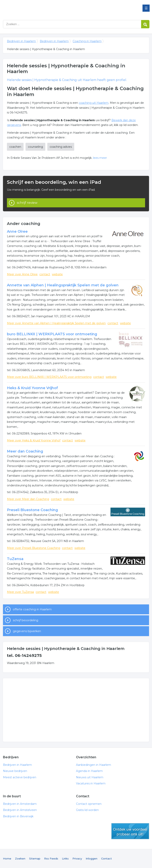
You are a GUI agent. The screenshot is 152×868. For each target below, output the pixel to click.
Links (65, 858)
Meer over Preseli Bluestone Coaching (34, 548)
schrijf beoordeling (26, 620)
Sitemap (35, 858)
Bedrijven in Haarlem (52, 8)
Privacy (77, 858)
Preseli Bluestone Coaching (32, 510)
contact (45, 274)
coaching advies (61, 147)
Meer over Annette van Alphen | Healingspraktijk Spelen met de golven (56, 323)
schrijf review (27, 203)
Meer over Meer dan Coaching (28, 499)
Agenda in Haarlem (89, 771)
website (57, 274)
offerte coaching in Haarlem (32, 609)
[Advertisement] (76, 710)
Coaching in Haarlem (87, 41)
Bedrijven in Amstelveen (20, 810)
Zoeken (20, 858)
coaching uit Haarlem (94, 103)
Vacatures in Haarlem (91, 783)
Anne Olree (17, 232)
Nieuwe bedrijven (15, 771)
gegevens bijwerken (27, 631)
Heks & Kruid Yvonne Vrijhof (32, 388)
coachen (15, 147)
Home (7, 858)
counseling (35, 147)
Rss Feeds (51, 858)
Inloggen (92, 858)
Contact (106, 858)
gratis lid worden (130, 831)
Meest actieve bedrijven (20, 777)
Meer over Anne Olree (22, 274)
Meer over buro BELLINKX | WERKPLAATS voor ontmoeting (49, 377)
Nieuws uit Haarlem (90, 777)
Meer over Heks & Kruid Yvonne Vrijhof (34, 440)
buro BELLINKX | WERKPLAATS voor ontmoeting (52, 334)
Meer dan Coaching (25, 451)
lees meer (100, 158)
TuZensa (15, 559)
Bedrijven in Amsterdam (20, 804)
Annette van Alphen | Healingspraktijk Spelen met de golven (63, 285)
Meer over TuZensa (20, 592)
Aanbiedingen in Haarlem (94, 765)
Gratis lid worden (87, 810)
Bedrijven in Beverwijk (18, 816)
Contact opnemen (89, 804)
